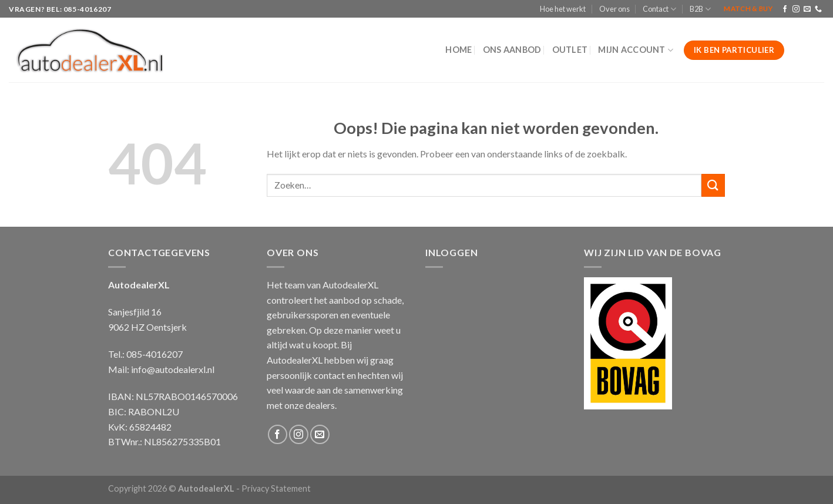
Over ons (614, 9)
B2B (700, 9)
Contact (659, 9)
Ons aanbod (512, 50)
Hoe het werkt (563, 9)
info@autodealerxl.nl (173, 369)
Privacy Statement (276, 488)
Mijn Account (636, 50)
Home (459, 50)
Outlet (570, 50)
